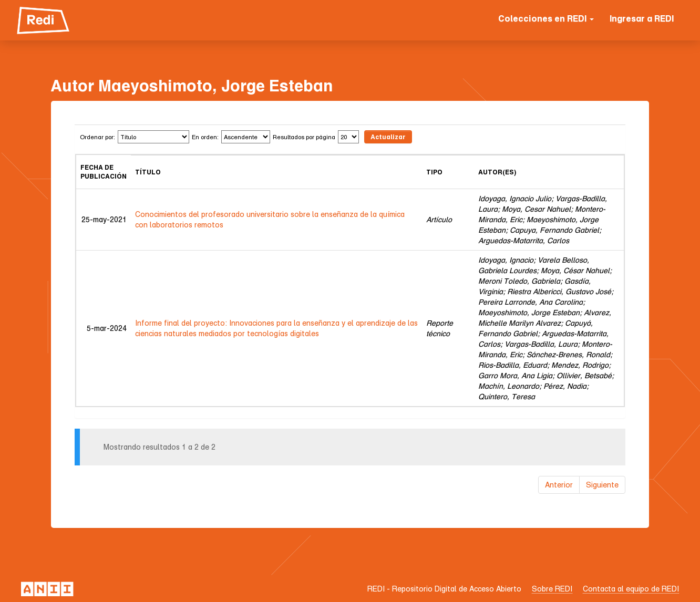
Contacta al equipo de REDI (631, 589)
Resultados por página (304, 137)
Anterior (559, 485)
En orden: (205, 137)
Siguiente (602, 485)
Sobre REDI (552, 589)
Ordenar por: (97, 137)
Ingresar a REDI (642, 18)
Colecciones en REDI (546, 18)
